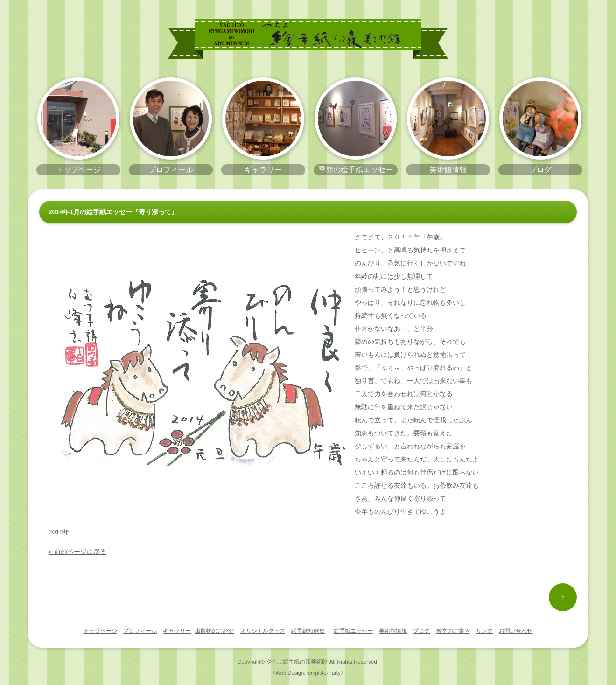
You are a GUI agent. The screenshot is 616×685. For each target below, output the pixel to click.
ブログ (421, 631)
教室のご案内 (453, 631)
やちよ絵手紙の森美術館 (297, 661)
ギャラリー (177, 631)
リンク (484, 631)
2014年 (59, 532)
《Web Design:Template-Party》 (308, 673)
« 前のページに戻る (77, 552)
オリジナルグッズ (263, 631)
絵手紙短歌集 (308, 631)
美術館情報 (393, 631)
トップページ (100, 631)
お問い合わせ (516, 631)
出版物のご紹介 (215, 631)
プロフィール (140, 631)
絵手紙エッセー (353, 631)
